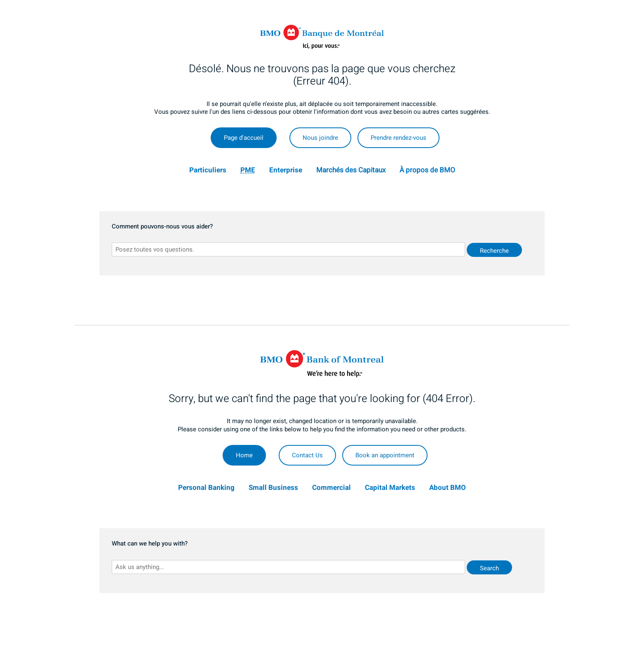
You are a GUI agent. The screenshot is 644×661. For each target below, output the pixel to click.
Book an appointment (385, 455)
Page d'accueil (244, 138)
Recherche (494, 251)
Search (489, 568)
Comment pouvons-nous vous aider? (162, 227)
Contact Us (307, 455)
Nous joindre (320, 138)
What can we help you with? (150, 544)
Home (244, 455)
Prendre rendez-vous (398, 138)
